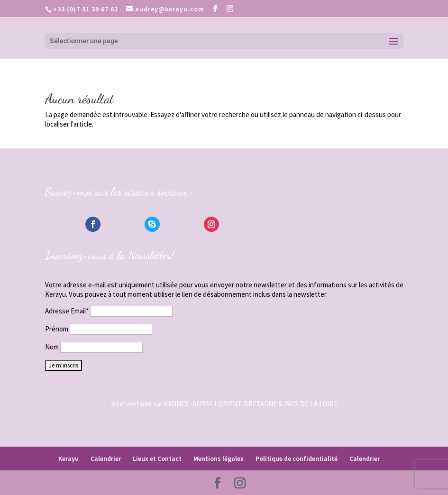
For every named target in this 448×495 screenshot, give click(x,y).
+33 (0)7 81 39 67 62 (86, 9)
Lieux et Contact (157, 458)
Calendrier (106, 458)
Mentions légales (219, 458)
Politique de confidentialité (297, 458)
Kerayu (69, 458)
